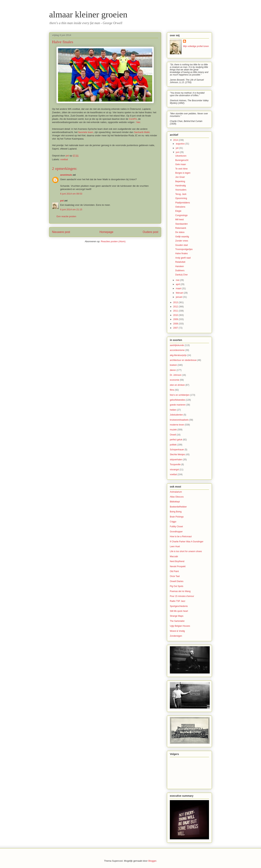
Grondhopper (176, 532)
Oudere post (150, 232)
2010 (176, 315)
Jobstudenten (176, 415)
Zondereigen (176, 636)
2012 (176, 307)
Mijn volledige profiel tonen (196, 46)
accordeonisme (177, 350)
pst (62, 201)
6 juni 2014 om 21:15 (71, 209)
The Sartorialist (177, 621)
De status (180, 232)
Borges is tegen (183, 173)
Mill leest (180, 220)
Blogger (152, 861)
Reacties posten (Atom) (113, 241)
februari (180, 293)
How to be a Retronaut (181, 537)
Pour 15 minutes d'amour (182, 596)
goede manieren (178, 405)
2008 (176, 324)
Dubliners (180, 271)
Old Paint (174, 571)
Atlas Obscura (177, 497)
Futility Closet (176, 527)
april (178, 284)
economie (175, 380)
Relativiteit (180, 262)
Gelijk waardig (182, 237)
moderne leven (177, 425)
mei (178, 280)
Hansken (180, 266)
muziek (173, 430)
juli (177, 148)
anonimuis (66, 175)
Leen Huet (175, 546)
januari (179, 297)
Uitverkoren (181, 156)
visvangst (174, 470)
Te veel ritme (181, 169)
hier (138, 122)
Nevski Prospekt (178, 566)
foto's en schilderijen (180, 395)
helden (173, 410)
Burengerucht (182, 160)
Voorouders (181, 190)
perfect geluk (176, 440)
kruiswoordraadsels (179, 420)
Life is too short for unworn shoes (186, 551)
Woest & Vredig (177, 631)
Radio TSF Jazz (178, 601)
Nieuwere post (61, 232)
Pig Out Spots (177, 586)
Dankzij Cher (182, 275)
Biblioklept (175, 502)
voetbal (64, 159)
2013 (176, 302)
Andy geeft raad (183, 258)
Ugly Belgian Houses (180, 626)
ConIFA (133, 119)
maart (179, 288)
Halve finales (182, 253)
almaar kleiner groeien (88, 14)
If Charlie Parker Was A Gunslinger (187, 542)
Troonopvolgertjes (184, 249)
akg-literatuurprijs (178, 355)
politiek (173, 445)
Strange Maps (177, 616)
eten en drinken (177, 385)
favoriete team (86, 132)
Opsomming (181, 198)
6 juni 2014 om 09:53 (71, 194)
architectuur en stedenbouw (183, 360)
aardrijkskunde (177, 345)
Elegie (178, 211)
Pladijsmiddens (183, 203)
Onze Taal (175, 576)
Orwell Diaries (177, 581)
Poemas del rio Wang (180, 591)
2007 (176, 328)
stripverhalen (176, 460)
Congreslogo (181, 215)
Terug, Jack (181, 194)
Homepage (106, 232)
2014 (176, 140)
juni (178, 152)
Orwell (173, 435)
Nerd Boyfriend (177, 561)
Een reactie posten (66, 216)
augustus (181, 144)
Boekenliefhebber (178, 507)
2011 (176, 311)
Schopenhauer (177, 450)
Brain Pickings (177, 517)
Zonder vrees (182, 241)
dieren (173, 370)
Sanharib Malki (142, 132)
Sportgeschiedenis (179, 606)
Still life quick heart (179, 611)
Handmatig (181, 186)
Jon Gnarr (180, 177)
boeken (173, 365)
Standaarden (182, 224)
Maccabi (174, 556)
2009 (176, 319)
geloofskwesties (178, 400)
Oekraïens (180, 207)
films (172, 390)
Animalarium (176, 492)
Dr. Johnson (176, 375)
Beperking (180, 181)
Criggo (173, 522)
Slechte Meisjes (177, 455)
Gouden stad (182, 245)
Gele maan (181, 164)
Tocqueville (175, 464)
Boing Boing (176, 512)
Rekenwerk (181, 228)
